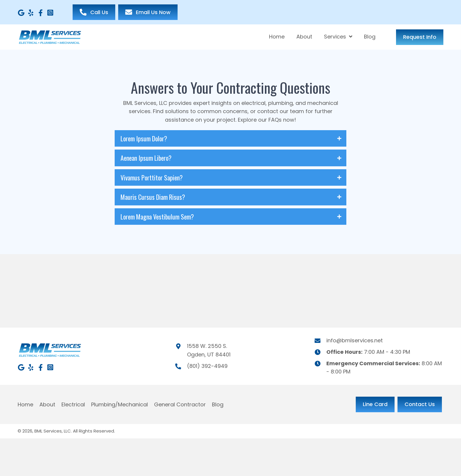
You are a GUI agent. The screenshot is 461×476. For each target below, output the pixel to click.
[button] (21, 13)
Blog (218, 405)
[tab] (230, 138)
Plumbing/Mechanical (120, 405)
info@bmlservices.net (355, 340)
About (47, 405)
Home (25, 405)
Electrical (73, 405)
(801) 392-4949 (207, 366)
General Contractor (180, 405)
